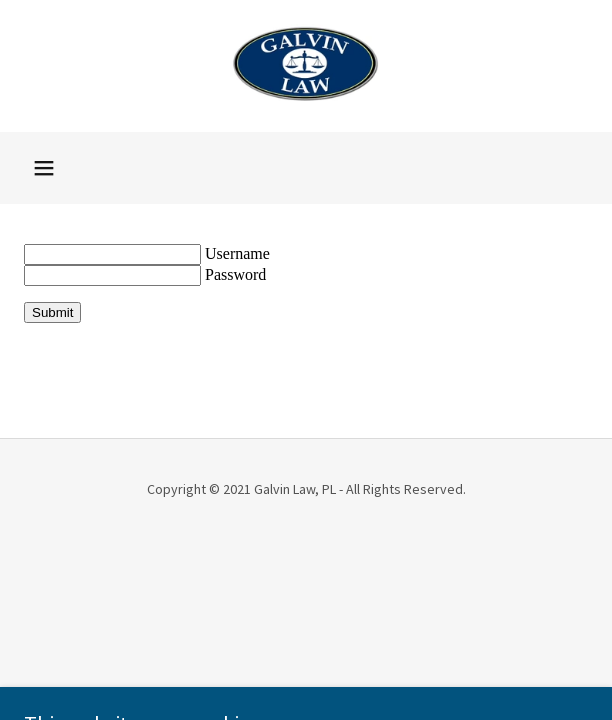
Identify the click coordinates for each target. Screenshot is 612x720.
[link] (306, 66)
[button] (44, 168)
